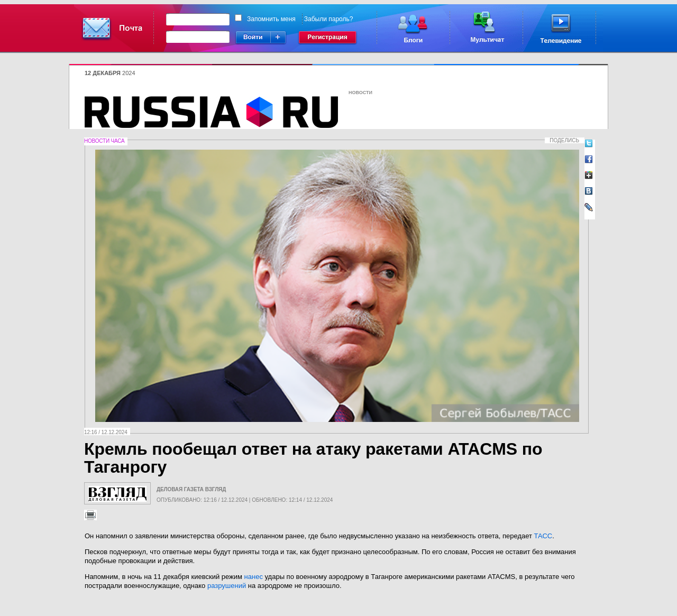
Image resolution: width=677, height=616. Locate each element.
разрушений (227, 586)
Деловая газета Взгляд (191, 489)
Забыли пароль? (329, 19)
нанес (254, 577)
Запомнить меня (271, 19)
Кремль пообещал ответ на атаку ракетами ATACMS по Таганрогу (313, 458)
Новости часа (104, 141)
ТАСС (543, 536)
